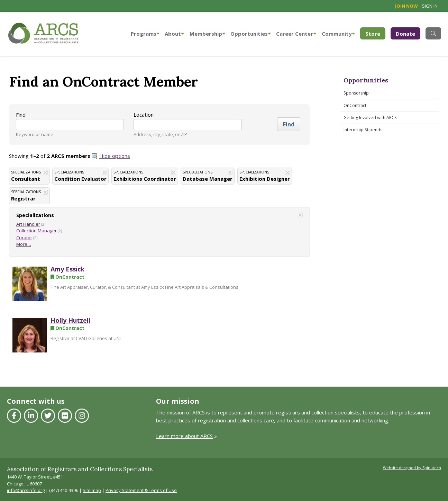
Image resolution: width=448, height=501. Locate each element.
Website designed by (412, 468)
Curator (24, 238)
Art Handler (28, 224)
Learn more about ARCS (184, 436)
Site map (92, 490)
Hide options (115, 156)
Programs (145, 34)
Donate (405, 34)
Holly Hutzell (70, 320)
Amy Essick (67, 269)
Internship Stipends (363, 130)
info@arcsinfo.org (26, 490)
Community (338, 34)
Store (375, 33)
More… (24, 244)
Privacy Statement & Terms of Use (141, 490)
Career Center (296, 34)
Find (21, 115)
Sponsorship (356, 93)
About (174, 34)
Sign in (430, 6)
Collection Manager (36, 231)
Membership (207, 34)
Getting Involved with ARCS (370, 118)
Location (144, 115)
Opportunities (251, 34)
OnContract (355, 105)
